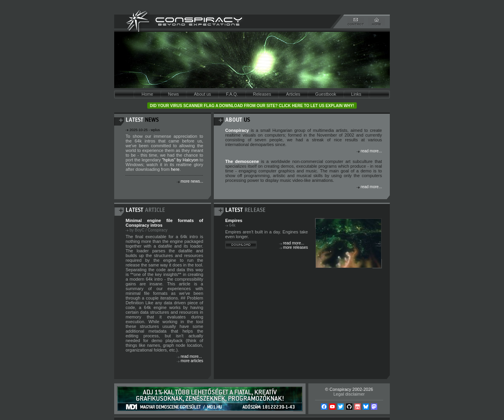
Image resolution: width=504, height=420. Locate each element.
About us (202, 94)
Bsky (366, 407)
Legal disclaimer (349, 394)
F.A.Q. (232, 94)
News (174, 94)
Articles (293, 94)
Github (349, 407)
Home (147, 94)
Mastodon (374, 407)
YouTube (332, 407)
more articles (192, 361)
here (175, 169)
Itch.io (358, 407)
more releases (296, 247)
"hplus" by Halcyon (180, 160)
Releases (262, 94)
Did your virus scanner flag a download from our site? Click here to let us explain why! (252, 106)
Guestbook (326, 94)
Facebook (324, 407)
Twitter (341, 407)
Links (356, 94)
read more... (371, 151)
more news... (192, 181)
